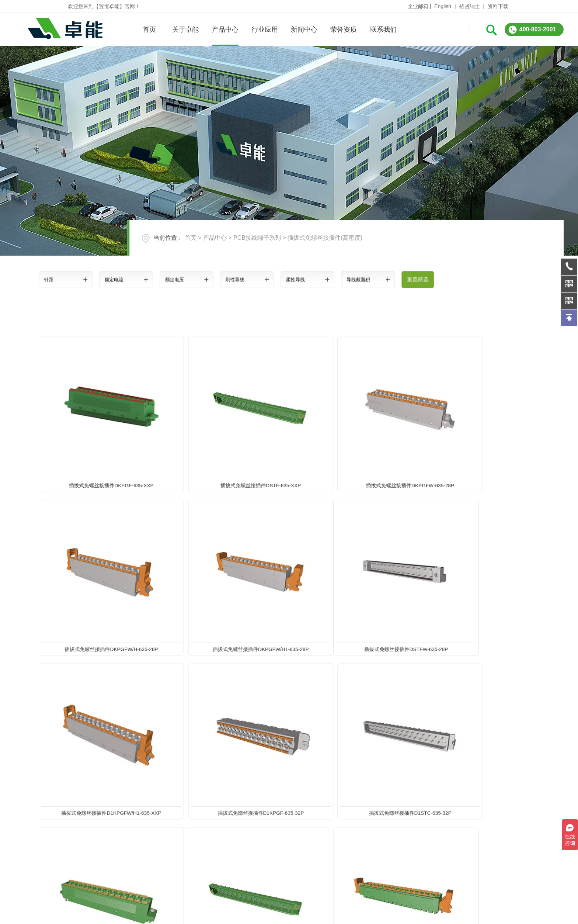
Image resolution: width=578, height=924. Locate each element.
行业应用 (264, 30)
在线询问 (443, 868)
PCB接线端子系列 (257, 238)
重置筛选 (379, 279)
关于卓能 (185, 30)
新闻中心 (304, 30)
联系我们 (383, 30)
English (443, 6)
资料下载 (498, 6)
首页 (149, 30)
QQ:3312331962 (527, 868)
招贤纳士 (470, 6)
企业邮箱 (418, 6)
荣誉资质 (344, 30)
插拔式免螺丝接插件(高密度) (325, 238)
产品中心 (225, 30)
